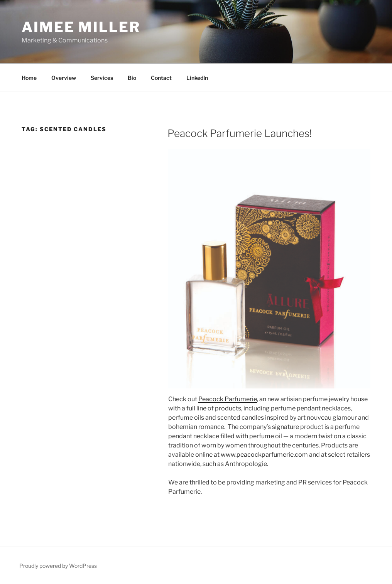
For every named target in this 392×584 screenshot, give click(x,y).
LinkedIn (197, 78)
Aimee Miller (81, 27)
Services (102, 78)
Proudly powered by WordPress (58, 566)
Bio (132, 78)
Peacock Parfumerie (228, 399)
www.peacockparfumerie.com (264, 455)
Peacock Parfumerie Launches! (240, 133)
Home (29, 78)
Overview (64, 78)
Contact (161, 78)
